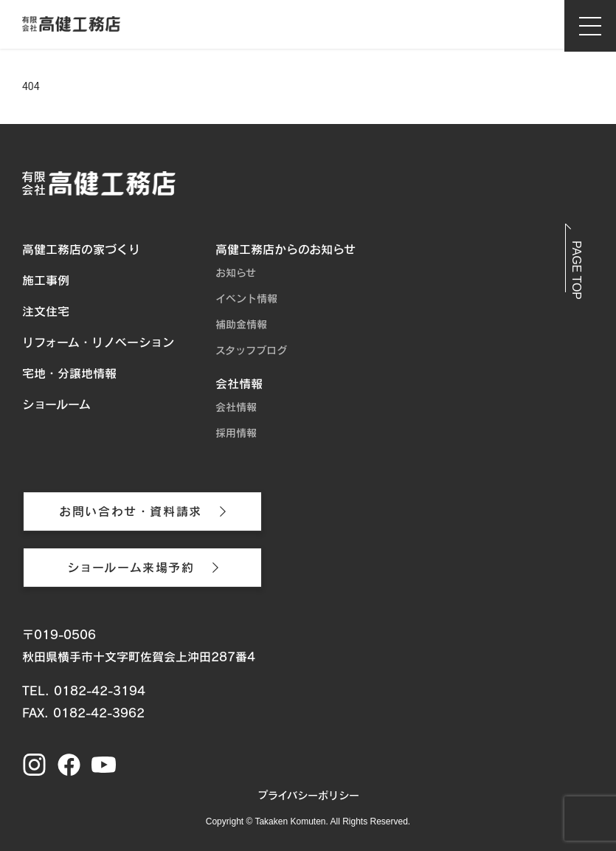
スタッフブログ (251, 351)
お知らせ (236, 273)
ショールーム (56, 404)
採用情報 (236, 433)
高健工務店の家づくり (81, 249)
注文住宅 (46, 311)
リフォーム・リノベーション (98, 342)
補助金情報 (241, 325)
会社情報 (239, 384)
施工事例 (46, 280)
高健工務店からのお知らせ (285, 249)
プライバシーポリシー (308, 796)
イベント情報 (246, 299)
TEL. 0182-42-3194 (84, 691)
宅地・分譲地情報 (69, 373)
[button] (577, 263)
